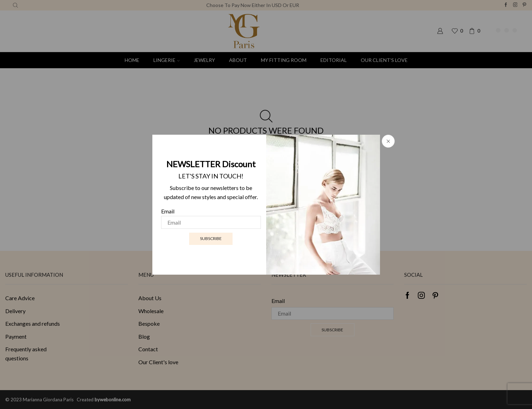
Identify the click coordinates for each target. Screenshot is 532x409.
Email (168, 211)
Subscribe (211, 238)
